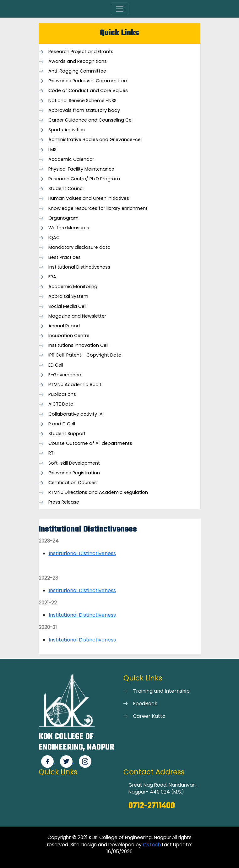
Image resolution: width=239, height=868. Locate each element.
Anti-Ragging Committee (77, 71)
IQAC (54, 238)
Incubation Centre (69, 336)
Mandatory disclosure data (79, 247)
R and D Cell (62, 424)
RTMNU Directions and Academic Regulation (98, 492)
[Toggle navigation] (120, 9)
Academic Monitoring (73, 287)
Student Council (66, 189)
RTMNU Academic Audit (75, 385)
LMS (52, 150)
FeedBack (145, 704)
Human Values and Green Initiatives (89, 198)
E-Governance (65, 375)
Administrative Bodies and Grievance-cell (95, 140)
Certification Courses (73, 483)
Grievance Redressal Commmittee (88, 81)
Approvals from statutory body (84, 110)
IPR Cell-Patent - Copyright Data (85, 355)
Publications (62, 394)
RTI (52, 453)
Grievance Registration (74, 473)
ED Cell (56, 365)
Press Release (64, 502)
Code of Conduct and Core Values (88, 91)
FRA (52, 277)
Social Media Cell (67, 306)
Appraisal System (68, 296)
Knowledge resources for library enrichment (98, 208)
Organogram (63, 218)
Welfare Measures (69, 228)
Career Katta (149, 716)
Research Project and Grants (81, 52)
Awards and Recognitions (78, 61)
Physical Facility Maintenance (81, 169)
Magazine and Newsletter (77, 316)
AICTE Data (61, 404)
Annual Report (64, 326)
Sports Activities (67, 130)
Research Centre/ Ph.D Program (84, 179)
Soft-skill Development (74, 463)
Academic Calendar (71, 159)
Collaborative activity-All (76, 414)
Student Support (67, 434)
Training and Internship (161, 691)
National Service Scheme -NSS (82, 101)
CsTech (152, 845)
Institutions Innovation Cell (78, 345)
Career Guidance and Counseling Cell (91, 120)
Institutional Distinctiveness (79, 267)
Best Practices (65, 257)
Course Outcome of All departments (90, 443)
